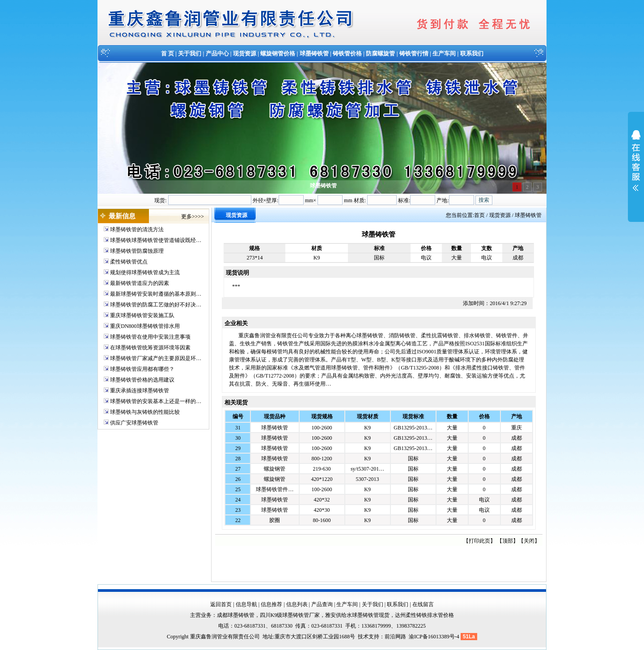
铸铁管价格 (347, 53)
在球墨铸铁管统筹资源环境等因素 (150, 348)
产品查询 (322, 604)
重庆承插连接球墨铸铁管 (140, 391)
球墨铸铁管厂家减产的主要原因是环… (156, 358)
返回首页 (221, 604)
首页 (479, 215)
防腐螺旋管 (380, 53)
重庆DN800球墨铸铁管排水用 (145, 326)
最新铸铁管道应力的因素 (140, 283)
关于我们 (190, 53)
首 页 (167, 53)
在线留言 (423, 604)
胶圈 (275, 520)
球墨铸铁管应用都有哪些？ (142, 369)
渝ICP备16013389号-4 (435, 637)
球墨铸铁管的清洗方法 (137, 229)
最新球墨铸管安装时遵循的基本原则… (156, 294)
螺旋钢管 (275, 469)
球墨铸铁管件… (275, 489)
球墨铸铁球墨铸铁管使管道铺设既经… (156, 240)
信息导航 (246, 604)
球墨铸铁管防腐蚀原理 (137, 251)
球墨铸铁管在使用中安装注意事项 (150, 337)
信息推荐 (271, 604)
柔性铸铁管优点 (129, 262)
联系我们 (472, 53)
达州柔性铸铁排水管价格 (424, 615)
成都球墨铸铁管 (236, 615)
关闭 (529, 541)
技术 (363, 637)
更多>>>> (193, 217)
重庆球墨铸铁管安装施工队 (142, 315)
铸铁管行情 (414, 53)
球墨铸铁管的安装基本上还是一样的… (156, 401)
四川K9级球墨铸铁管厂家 (290, 615)
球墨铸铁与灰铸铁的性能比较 (145, 412)
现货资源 (245, 53)
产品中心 (217, 53)
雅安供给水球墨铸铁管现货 (357, 615)
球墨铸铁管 (314, 53)
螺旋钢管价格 (278, 53)
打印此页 (479, 541)
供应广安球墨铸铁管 (134, 423)
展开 (636, 166)
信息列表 (297, 604)
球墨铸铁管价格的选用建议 (142, 380)
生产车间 (444, 53)
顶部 (508, 541)
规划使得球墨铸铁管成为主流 (145, 272)
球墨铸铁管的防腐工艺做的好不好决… (156, 305)
